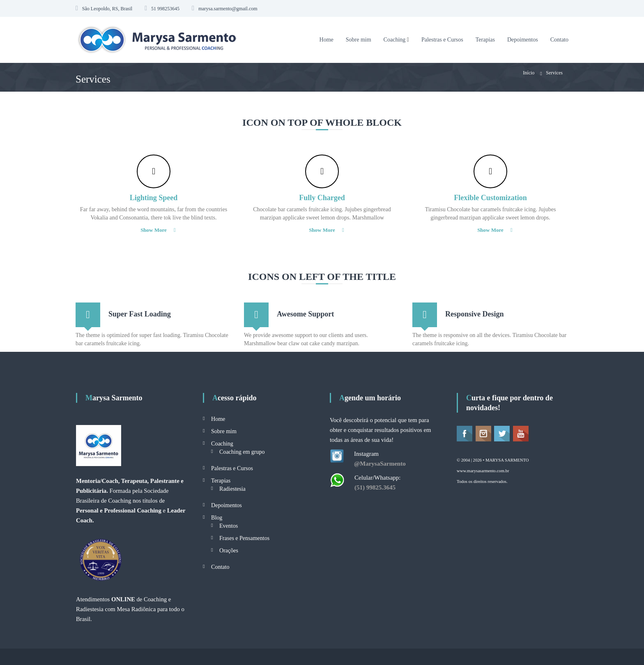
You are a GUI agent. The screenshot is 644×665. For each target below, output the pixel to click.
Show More (154, 230)
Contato (559, 40)
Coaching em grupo (242, 452)
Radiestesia (232, 489)
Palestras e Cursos (442, 40)
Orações (229, 551)
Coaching (395, 40)
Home (327, 40)
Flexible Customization (490, 198)
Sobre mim (359, 40)
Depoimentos (523, 40)
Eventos (229, 526)
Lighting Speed (154, 198)
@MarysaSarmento (380, 464)
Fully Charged (322, 198)
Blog (217, 518)
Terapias (485, 40)
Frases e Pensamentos (244, 538)
